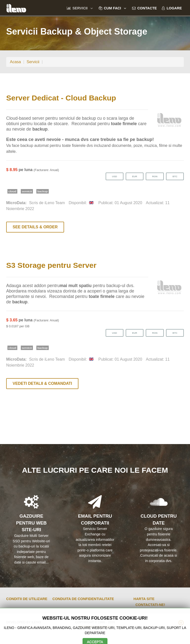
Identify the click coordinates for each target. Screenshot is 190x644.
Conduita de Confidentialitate (83, 599)
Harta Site (144, 599)
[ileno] (16, 8)
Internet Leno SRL (95, 627)
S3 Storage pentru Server (51, 265)
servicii (27, 191)
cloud (12, 191)
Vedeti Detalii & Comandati (42, 383)
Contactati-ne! (150, 605)
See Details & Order (35, 227)
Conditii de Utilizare (27, 599)
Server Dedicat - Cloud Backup (61, 98)
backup (42, 191)
